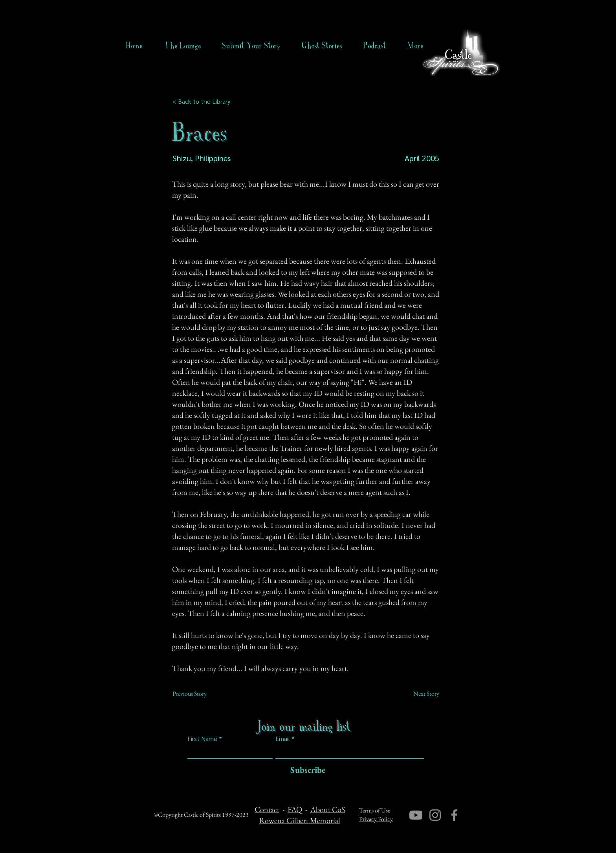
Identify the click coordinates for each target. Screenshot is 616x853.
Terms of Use (375, 810)
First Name (202, 739)
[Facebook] (454, 815)
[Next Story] (420, 694)
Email (283, 739)
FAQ (295, 809)
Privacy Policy (376, 819)
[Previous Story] (198, 694)
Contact (267, 809)
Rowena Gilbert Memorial (300, 820)
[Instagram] (435, 815)
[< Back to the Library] (204, 101)
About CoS (328, 809)
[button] (322, 46)
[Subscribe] (306, 770)
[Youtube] (416, 815)
